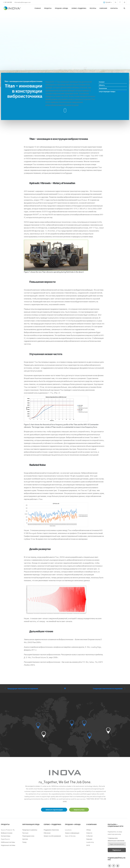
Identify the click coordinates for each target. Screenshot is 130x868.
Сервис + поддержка (79, 8)
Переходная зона (28, 836)
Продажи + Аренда (62, 8)
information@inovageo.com (22, 2)
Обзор (88, 830)
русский (108, 2)
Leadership (90, 842)
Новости (89, 833)
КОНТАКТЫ (114, 8)
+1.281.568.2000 (8, 2)
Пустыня (25, 833)
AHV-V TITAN (122, 91)
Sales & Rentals (70, 836)
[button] (44, 734)
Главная (38, 8)
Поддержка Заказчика (51, 830)
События (89, 836)
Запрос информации (72, 833)
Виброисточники (7, 833)
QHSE (88, 845)
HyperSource (5, 839)
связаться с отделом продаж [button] (54, 810)
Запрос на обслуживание (52, 836)
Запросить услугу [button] (79, 810)
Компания (103, 8)
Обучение (47, 833)
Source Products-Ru (8, 830)
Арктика (25, 839)
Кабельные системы (8, 842)
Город (24, 842)
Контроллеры (6, 836)
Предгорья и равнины (30, 830)
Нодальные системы (8, 845)
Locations (68, 830)
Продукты (48, 8)
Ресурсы (93, 8)
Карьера (89, 839)
